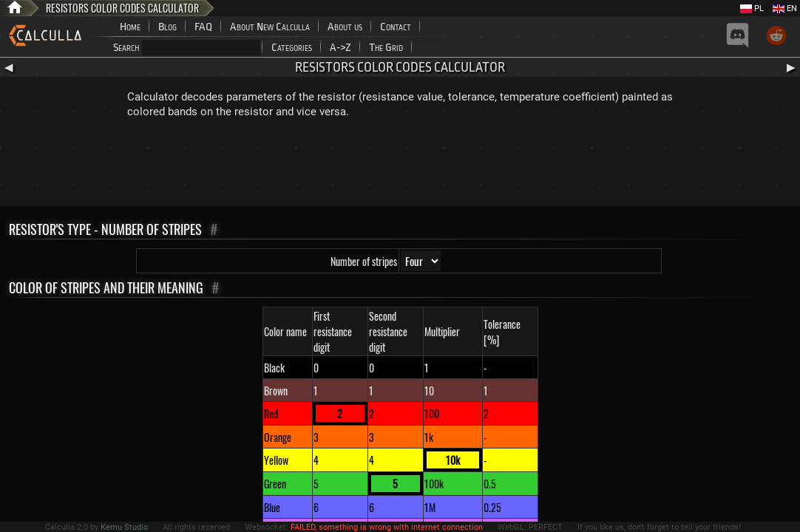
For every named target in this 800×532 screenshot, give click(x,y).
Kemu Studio (124, 527)
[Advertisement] (400, 166)
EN (785, 8)
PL (752, 8)
